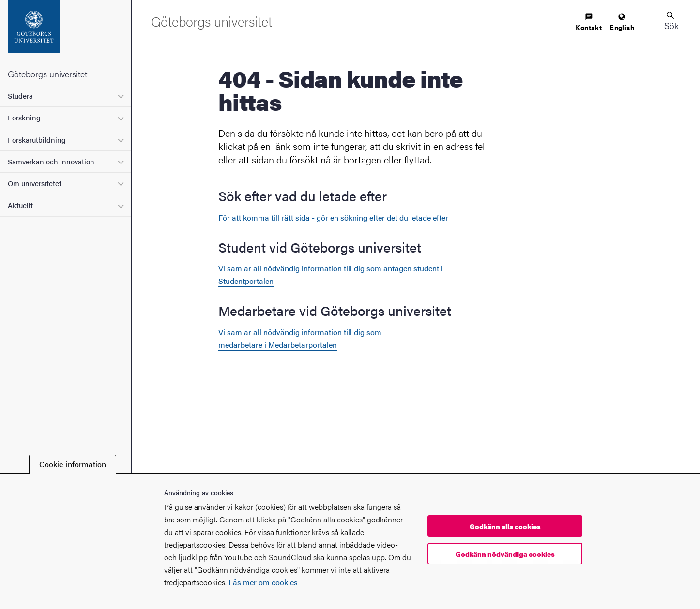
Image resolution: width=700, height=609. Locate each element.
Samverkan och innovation (51, 161)
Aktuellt (20, 205)
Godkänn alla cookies (505, 526)
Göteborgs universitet (47, 74)
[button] (671, 21)
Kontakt (589, 22)
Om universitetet (35, 183)
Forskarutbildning (37, 140)
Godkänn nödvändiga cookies (505, 554)
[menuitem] (589, 22)
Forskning (24, 117)
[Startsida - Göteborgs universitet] (66, 31)
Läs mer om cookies (263, 582)
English (622, 22)
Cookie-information (73, 464)
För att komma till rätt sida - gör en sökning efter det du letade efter (333, 217)
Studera (20, 96)
